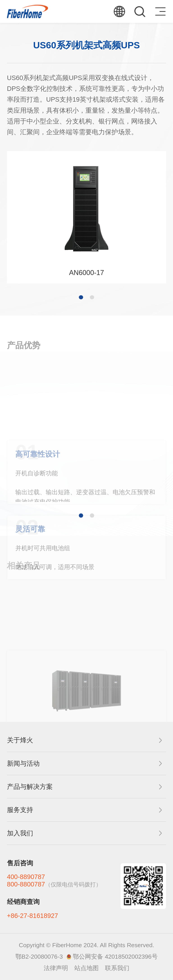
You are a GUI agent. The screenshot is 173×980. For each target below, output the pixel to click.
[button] (81, 297)
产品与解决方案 (30, 787)
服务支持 (20, 810)
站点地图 (86, 968)
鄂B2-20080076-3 (39, 957)
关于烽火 (20, 740)
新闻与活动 (23, 763)
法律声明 (56, 968)
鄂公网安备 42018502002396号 (115, 957)
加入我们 (20, 833)
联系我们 (117, 968)
